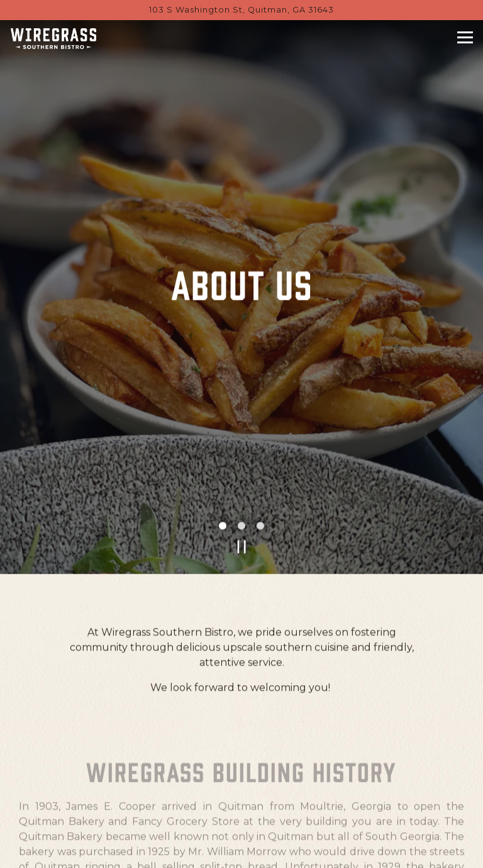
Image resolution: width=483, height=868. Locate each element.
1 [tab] (223, 493)
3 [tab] (260, 493)
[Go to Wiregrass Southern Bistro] (241, 10)
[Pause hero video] (242, 514)
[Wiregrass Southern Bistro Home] (53, 38)
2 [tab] (241, 493)
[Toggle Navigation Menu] (465, 37)
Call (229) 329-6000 (241, 820)
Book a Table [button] (242, 852)
